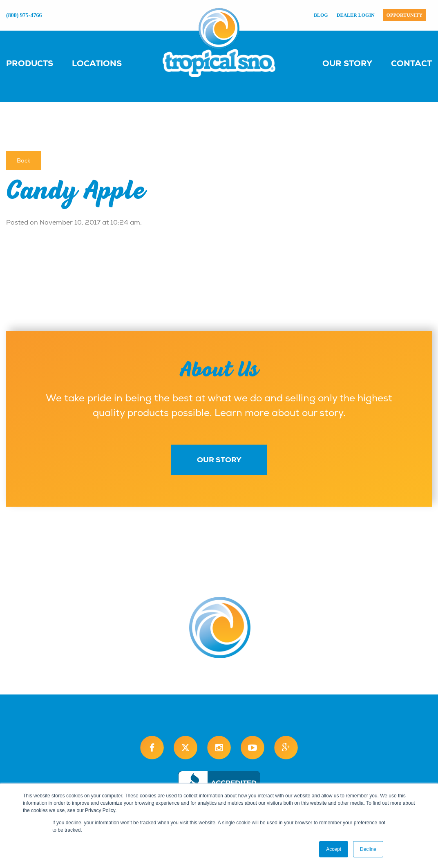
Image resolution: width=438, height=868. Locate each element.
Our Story (347, 63)
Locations (97, 63)
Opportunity (404, 15)
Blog (321, 15)
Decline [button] (368, 849)
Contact (411, 63)
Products (30, 63)
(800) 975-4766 (24, 15)
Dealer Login (356, 15)
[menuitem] (38, 63)
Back (23, 160)
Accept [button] (334, 849)
